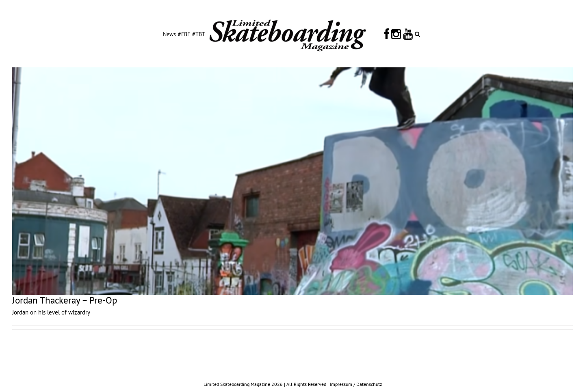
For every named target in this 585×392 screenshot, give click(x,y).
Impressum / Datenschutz (356, 384)
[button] (417, 34)
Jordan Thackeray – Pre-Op (65, 300)
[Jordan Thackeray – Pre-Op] (292, 181)
